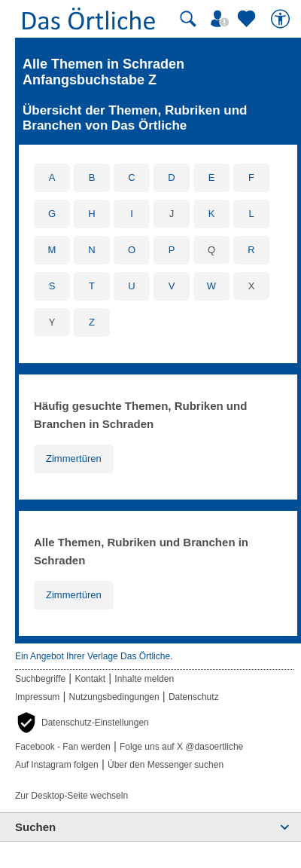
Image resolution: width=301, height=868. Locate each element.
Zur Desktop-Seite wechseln (71, 796)
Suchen (35, 827)
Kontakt (90, 679)
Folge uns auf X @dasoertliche (181, 747)
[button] (82, 723)
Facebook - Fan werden (63, 747)
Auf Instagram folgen (57, 765)
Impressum (37, 697)
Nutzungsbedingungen (114, 697)
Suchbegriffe (40, 679)
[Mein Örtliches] (222, 19)
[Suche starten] (188, 19)
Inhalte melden (144, 679)
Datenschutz (194, 697)
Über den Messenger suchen (166, 765)
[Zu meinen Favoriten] (248, 19)
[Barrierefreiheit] (282, 19)
